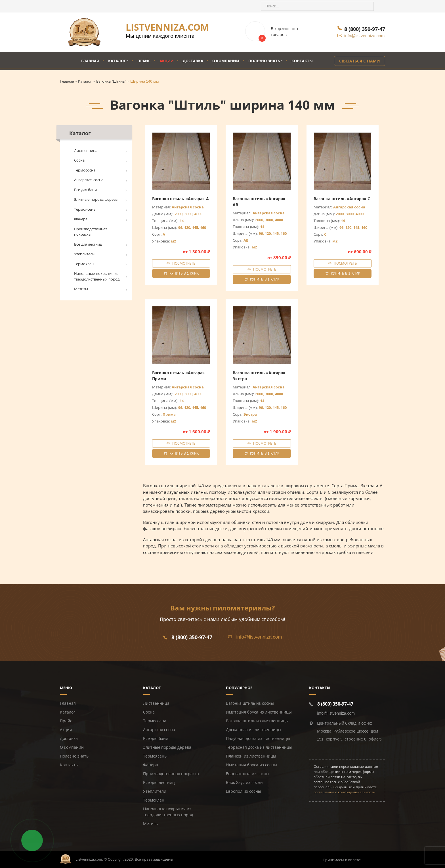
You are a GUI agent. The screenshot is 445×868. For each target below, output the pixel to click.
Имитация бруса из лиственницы (259, 712)
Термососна (85, 170)
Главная (90, 61)
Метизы (81, 289)
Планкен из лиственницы (251, 756)
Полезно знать (264, 61)
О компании (226, 61)
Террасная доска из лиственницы (259, 747)
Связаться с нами (360, 61)
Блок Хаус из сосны (245, 783)
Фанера (81, 219)
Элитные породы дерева (96, 199)
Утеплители (84, 254)
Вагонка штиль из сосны (250, 703)
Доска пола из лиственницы (254, 730)
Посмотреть (184, 263)
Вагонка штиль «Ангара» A (180, 199)
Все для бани (85, 190)
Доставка (193, 61)
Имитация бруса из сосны (251, 765)
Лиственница (86, 151)
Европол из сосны (244, 791)
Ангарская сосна (89, 180)
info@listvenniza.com (364, 36)
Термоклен (84, 264)
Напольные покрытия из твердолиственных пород (97, 276)
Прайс (144, 61)
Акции (167, 61)
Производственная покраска (91, 232)
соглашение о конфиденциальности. (345, 792)
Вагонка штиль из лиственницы (257, 721)
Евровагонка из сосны (248, 774)
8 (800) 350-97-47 (365, 29)
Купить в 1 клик (181, 273)
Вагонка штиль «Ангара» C (342, 199)
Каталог (117, 61)
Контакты (302, 61)
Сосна (79, 160)
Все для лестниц (88, 244)
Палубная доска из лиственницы (258, 739)
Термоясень (85, 209)
